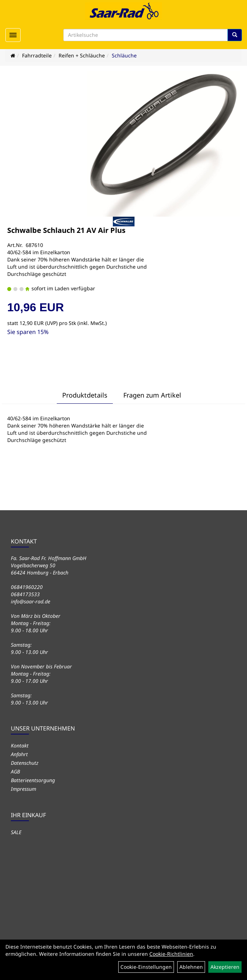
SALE (16, 832)
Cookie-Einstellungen (146, 967)
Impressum (24, 789)
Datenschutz (25, 763)
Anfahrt (19, 754)
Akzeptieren (225, 967)
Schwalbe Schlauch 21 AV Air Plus (66, 230)
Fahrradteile (37, 55)
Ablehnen (191, 967)
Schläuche (124, 55)
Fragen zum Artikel (152, 395)
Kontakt (20, 745)
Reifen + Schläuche (82, 55)
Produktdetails (85, 395)
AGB (15, 771)
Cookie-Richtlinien (171, 954)
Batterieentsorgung (33, 780)
